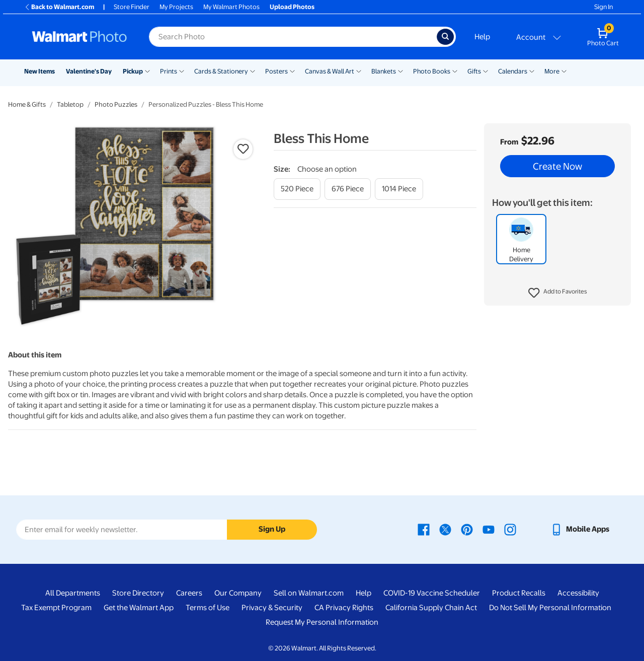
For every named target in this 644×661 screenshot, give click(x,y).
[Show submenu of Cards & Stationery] (253, 70)
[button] (558, 293)
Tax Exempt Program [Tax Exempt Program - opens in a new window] (56, 608)
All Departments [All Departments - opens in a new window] (73, 593)
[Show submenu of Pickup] (147, 70)
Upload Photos (292, 7)
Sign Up (272, 529)
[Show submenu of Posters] (292, 70)
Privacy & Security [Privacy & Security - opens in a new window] (272, 608)
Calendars (513, 71)
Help (482, 37)
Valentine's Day (89, 71)
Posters (276, 71)
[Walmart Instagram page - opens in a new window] (510, 529)
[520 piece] (297, 189)
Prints (169, 71)
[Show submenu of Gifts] (486, 70)
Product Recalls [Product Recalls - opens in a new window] (519, 593)
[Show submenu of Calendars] (532, 70)
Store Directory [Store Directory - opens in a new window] (138, 593)
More (552, 71)
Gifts (474, 71)
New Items (39, 71)
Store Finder (132, 7)
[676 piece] (348, 189)
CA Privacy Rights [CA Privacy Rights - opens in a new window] (344, 608)
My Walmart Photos (231, 7)
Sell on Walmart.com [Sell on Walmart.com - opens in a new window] (309, 593)
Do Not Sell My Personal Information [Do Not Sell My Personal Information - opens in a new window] (550, 608)
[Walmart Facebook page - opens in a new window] (424, 529)
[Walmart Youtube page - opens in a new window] (489, 529)
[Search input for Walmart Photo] (293, 37)
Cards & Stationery (221, 71)
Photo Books (432, 71)
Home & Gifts (27, 104)
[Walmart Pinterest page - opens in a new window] (467, 529)
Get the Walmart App (139, 608)
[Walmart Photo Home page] (79, 37)
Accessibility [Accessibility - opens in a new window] (578, 593)
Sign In (603, 7)
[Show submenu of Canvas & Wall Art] (359, 70)
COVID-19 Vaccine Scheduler (432, 593)
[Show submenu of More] (564, 70)
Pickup (133, 71)
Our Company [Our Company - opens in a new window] (238, 593)
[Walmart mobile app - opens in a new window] (580, 529)
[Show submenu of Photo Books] (455, 70)
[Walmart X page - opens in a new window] (445, 529)
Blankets (384, 71)
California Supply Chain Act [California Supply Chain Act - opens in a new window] (431, 608)
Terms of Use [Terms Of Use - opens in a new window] (208, 608)
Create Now (557, 166)
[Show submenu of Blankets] (400, 70)
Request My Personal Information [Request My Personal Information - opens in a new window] (322, 622)
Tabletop (70, 104)
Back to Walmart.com (59, 7)
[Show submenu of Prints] (182, 70)
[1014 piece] (399, 189)
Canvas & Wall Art (330, 71)
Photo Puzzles (116, 104)
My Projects (176, 7)
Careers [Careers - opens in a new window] (189, 593)
